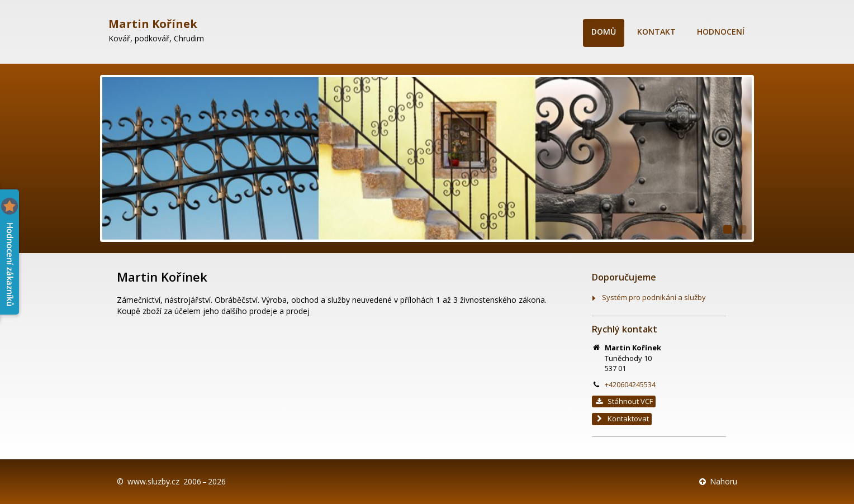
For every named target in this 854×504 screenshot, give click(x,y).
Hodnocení (721, 32)
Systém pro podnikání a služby (654, 297)
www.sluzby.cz (153, 481)
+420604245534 (630, 384)
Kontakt (656, 32)
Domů (604, 32)
